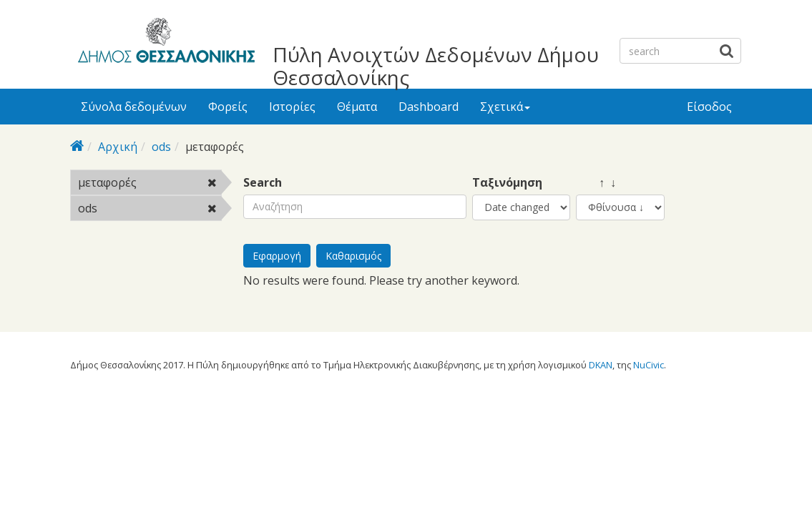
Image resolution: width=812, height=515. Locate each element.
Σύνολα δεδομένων (134, 107)
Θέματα (357, 107)
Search (263, 183)
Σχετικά (505, 107)
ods (161, 147)
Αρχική (118, 147)
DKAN (601, 365)
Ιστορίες (292, 107)
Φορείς (228, 107)
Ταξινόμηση (507, 183)
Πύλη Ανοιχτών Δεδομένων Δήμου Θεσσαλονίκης (436, 66)
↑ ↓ (596, 183)
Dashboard (429, 107)
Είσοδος (709, 107)
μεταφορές (150, 185)
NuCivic (649, 365)
